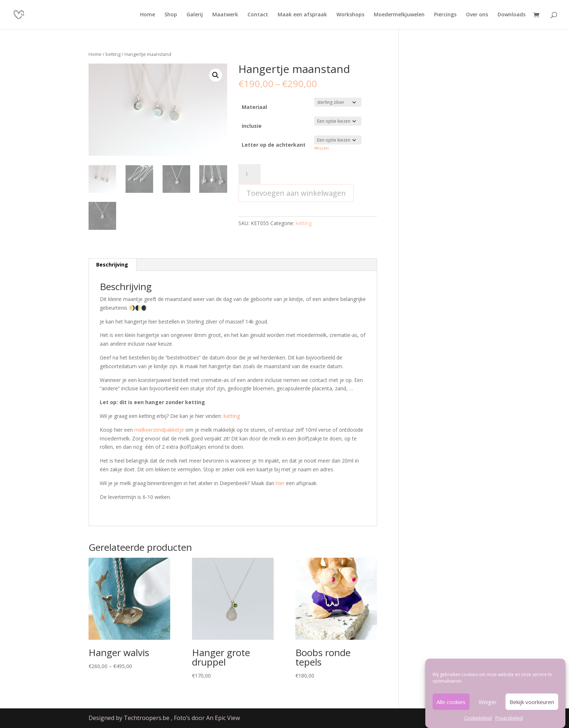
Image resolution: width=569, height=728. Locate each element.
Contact (258, 15)
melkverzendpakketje (159, 430)
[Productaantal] (249, 174)
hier (280, 483)
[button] (216, 75)
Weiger (488, 708)
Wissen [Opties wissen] (322, 148)
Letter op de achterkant (274, 145)
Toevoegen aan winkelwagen (296, 193)
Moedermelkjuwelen (399, 15)
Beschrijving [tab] (112, 265)
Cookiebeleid (478, 724)
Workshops (350, 15)
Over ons (477, 15)
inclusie (252, 126)
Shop (171, 15)
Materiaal (254, 107)
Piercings (445, 15)
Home (148, 15)
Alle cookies (451, 708)
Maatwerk (225, 15)
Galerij (195, 15)
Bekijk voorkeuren (532, 708)
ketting (113, 54)
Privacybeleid (509, 724)
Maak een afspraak (302, 15)
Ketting (232, 416)
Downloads (511, 15)
